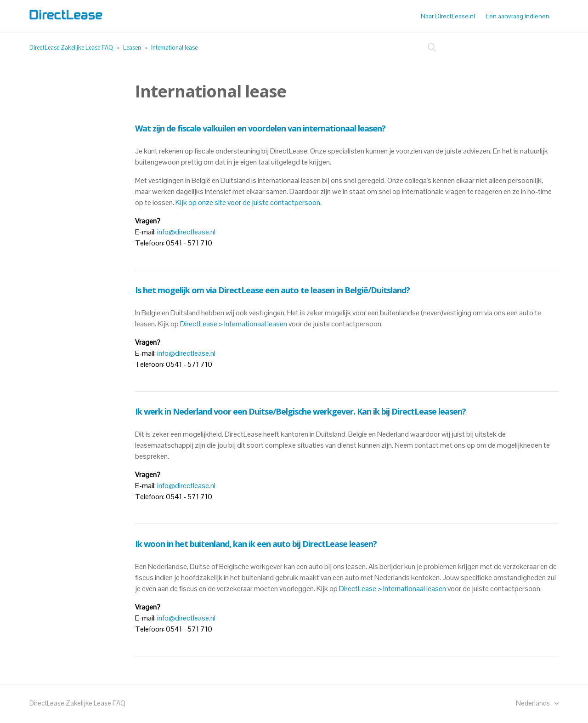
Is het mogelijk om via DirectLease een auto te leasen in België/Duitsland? (272, 290)
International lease (174, 48)
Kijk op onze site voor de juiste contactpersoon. (249, 202)
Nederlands (534, 703)
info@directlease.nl (186, 232)
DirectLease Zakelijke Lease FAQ (71, 48)
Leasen (132, 48)
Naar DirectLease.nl (448, 16)
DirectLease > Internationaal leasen (234, 324)
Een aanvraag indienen (517, 16)
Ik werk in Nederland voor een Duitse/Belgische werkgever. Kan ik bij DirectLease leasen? (300, 411)
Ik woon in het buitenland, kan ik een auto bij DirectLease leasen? (256, 544)
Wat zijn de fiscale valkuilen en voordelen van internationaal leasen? (260, 128)
